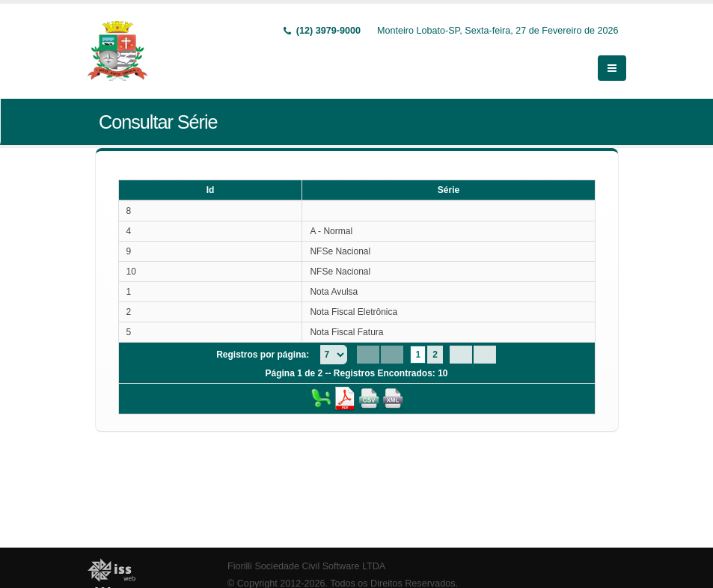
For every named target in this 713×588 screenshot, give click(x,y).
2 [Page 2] (435, 355)
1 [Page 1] (418, 355)
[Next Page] (461, 355)
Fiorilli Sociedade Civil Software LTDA (306, 566)
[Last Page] (485, 355)
